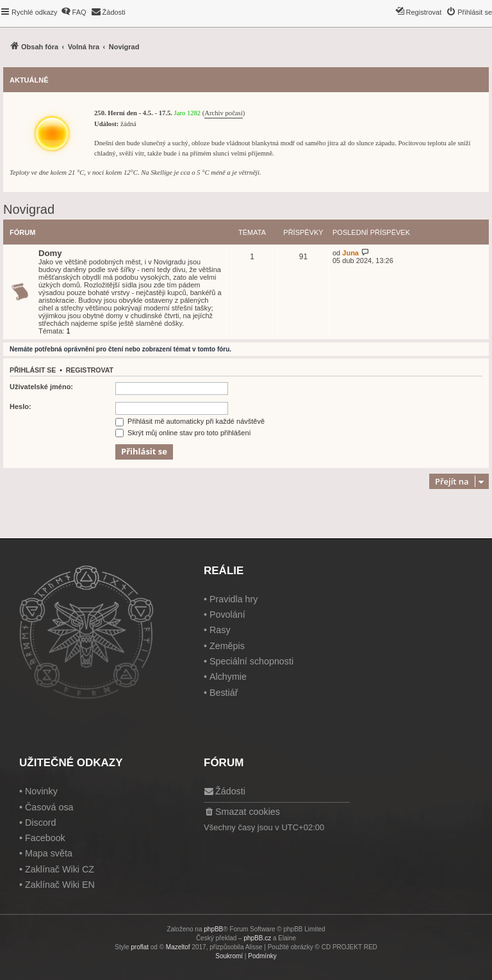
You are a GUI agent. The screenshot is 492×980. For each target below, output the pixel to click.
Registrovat (90, 370)
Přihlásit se (33, 370)
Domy (50, 253)
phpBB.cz (257, 938)
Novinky (41, 791)
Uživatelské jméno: (41, 387)
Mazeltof (178, 947)
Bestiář (224, 693)
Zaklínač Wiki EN (60, 885)
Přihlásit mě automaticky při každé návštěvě (190, 421)
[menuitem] (74, 12)
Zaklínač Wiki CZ (60, 869)
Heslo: (20, 406)
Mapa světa (49, 853)
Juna (350, 253)
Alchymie (228, 677)
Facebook (45, 838)
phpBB (213, 929)
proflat (140, 947)
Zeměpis (227, 646)
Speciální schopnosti (251, 661)
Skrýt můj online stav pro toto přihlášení (183, 433)
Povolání (227, 615)
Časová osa (49, 807)
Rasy (220, 630)
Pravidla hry (234, 599)
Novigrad (29, 209)
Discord (40, 823)
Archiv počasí (223, 113)
